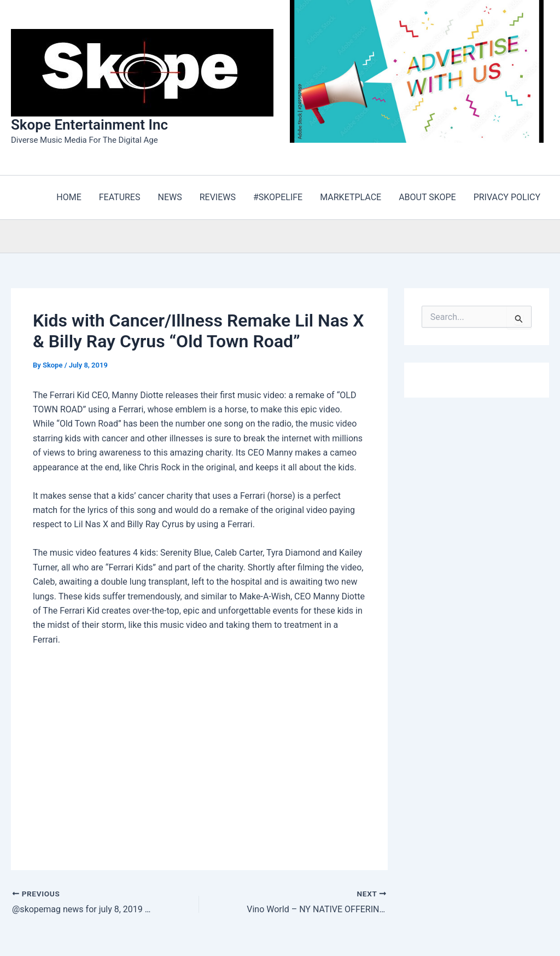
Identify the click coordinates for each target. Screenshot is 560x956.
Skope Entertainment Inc (89, 125)
